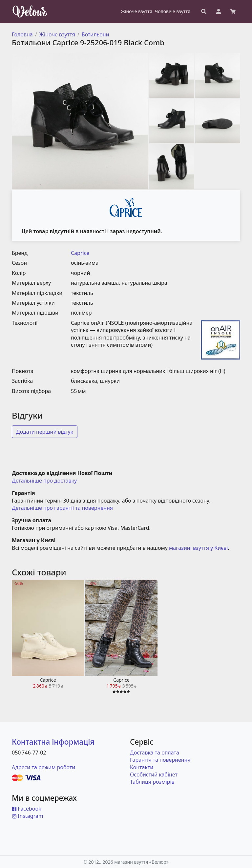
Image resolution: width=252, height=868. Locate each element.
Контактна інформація (53, 742)
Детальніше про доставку (44, 481)
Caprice (80, 253)
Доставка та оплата (155, 753)
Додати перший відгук (45, 432)
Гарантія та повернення (160, 760)
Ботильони (95, 34)
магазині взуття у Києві (198, 548)
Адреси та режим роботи (43, 767)
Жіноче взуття (57, 34)
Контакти (142, 767)
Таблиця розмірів (152, 782)
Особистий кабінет (154, 775)
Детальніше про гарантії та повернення (62, 508)
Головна (22, 34)
